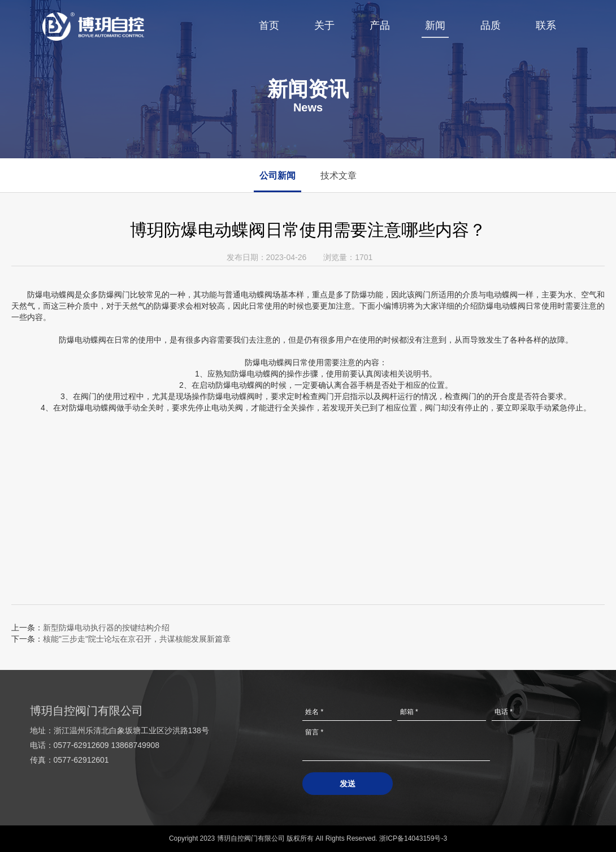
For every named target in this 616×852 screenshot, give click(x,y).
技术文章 (339, 176)
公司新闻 (278, 176)
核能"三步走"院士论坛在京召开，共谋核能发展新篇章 (137, 639)
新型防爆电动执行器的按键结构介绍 (106, 628)
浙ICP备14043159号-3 (413, 838)
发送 (348, 784)
